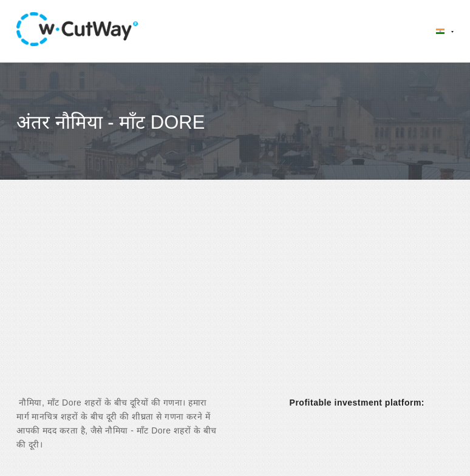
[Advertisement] (235, 299)
